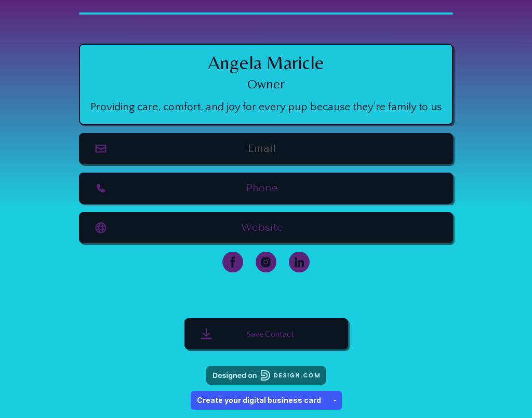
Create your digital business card (266, 400)
